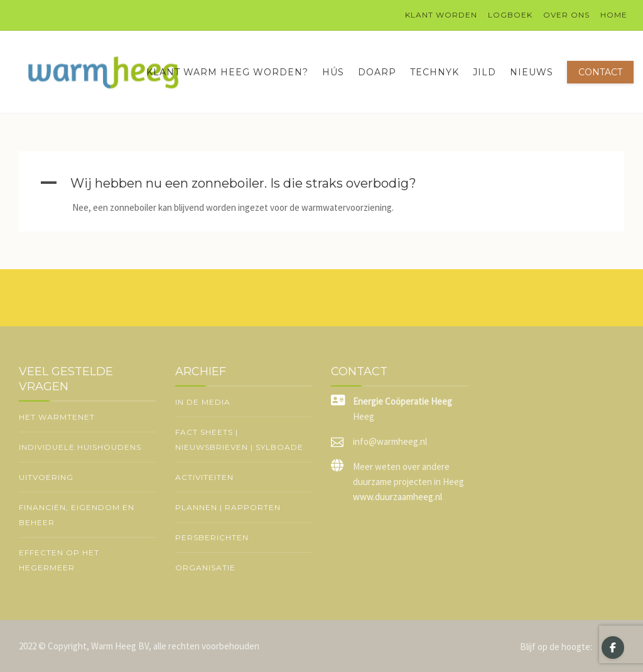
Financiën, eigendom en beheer (77, 515)
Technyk (435, 72)
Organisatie (205, 568)
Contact (600, 72)
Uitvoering (46, 477)
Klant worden (441, 15)
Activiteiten (204, 477)
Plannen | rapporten (228, 507)
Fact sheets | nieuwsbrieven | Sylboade (239, 440)
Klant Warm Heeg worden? (227, 72)
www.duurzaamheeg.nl (397, 497)
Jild (484, 72)
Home (614, 15)
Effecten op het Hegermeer (59, 560)
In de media (203, 402)
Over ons (566, 15)
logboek (510, 15)
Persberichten (212, 537)
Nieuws (532, 72)
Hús (333, 72)
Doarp (377, 72)
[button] (321, 183)
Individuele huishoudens (80, 447)
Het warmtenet (57, 417)
